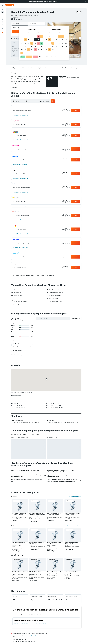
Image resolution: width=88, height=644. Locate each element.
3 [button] (22, 40)
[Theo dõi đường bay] (2, 22)
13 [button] (32, 43)
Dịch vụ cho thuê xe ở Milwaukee (21, 623)
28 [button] (35, 50)
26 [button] (29, 50)
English (55, 2)
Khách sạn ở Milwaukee (41, 623)
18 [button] (25, 46)
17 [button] (22, 46)
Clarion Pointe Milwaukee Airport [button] (72, 513)
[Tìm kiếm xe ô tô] (2, 15)
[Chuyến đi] (2, 29)
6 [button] (32, 40)
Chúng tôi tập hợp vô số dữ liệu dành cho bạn (47, 642)
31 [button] (22, 53)
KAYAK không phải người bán (47, 639)
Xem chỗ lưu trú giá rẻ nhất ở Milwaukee (72, 526)
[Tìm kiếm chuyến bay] (2, 9)
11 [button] (25, 43)
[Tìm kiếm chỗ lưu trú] (2, 12)
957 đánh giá (19, 19)
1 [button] (38, 37)
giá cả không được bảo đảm (36, 635)
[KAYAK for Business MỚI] (2, 25)
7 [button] (35, 40)
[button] (85, 2)
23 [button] (42, 46)
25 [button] (25, 50)
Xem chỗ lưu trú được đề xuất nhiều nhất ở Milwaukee (69, 555)
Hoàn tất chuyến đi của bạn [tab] (20, 615)
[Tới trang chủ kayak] (9, 5)
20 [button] (32, 46)
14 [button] (35, 43)
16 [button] (42, 43)
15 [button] (38, 43)
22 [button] (38, 46)
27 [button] (32, 50)
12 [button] (29, 43)
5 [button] (29, 40)
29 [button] (38, 50)
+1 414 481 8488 (15, 17)
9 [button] (42, 40)
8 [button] (38, 40)
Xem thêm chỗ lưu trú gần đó (75, 497)
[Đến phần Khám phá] (2, 19)
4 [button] (25, 40)
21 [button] (35, 46)
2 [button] (42, 37)
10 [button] (22, 43)
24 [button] (22, 50)
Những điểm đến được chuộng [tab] (35, 615)
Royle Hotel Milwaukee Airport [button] (19, 513)
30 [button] (42, 50)
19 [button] (29, 46)
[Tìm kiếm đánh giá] (54, 318)
